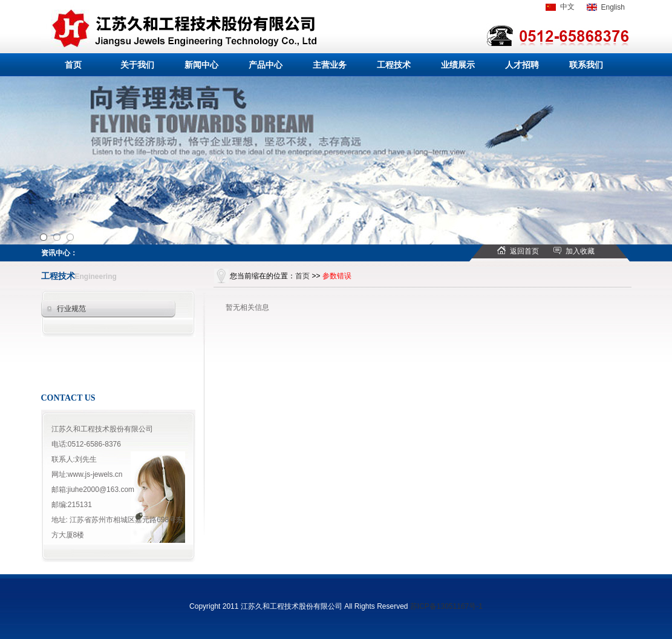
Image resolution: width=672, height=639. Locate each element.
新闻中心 (201, 65)
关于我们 (137, 65)
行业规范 (71, 309)
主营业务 (330, 65)
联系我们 (586, 65)
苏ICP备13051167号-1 (446, 606)
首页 (73, 65)
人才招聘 (522, 65)
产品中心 (266, 65)
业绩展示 (458, 65)
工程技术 (394, 65)
